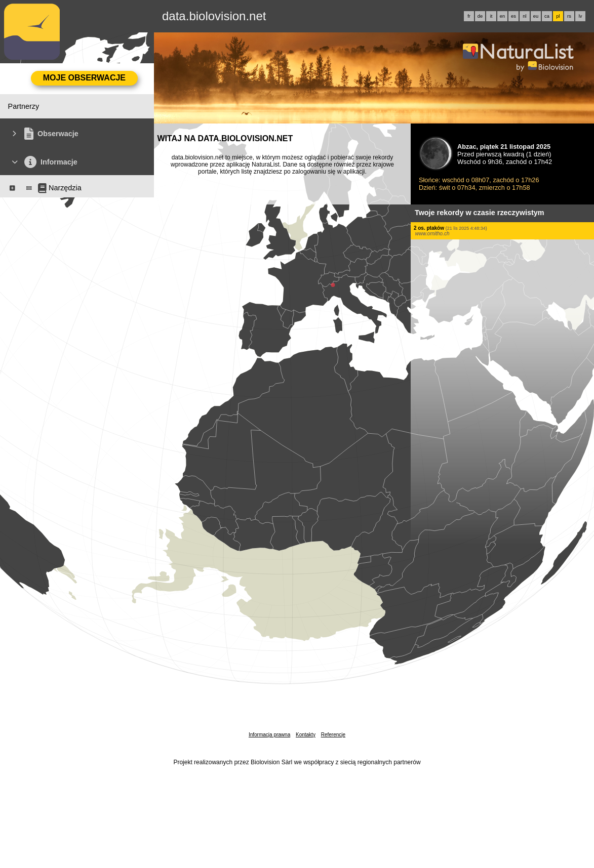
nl (524, 16)
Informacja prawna (269, 735)
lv (581, 16)
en (502, 16)
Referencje (333, 735)
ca (547, 16)
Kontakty (306, 735)
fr (469, 16)
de (480, 16)
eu (536, 16)
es (513, 16)
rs (569, 16)
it (491, 16)
